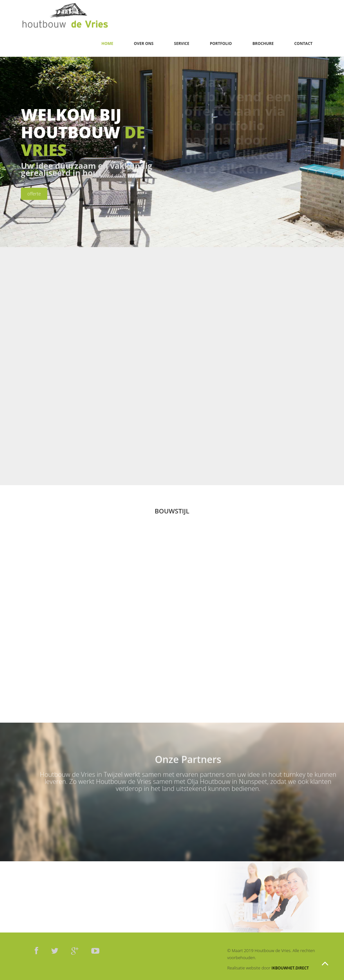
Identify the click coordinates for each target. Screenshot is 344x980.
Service (181, 43)
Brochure (263, 43)
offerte (34, 198)
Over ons (144, 43)
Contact (303, 43)
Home (108, 43)
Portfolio (221, 43)
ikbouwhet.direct (290, 968)
